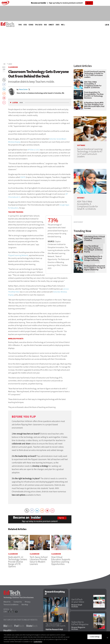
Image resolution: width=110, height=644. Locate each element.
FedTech (19, 626)
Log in (107, 25)
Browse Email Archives (77, 606)
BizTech (8, 626)
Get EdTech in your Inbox (78, 601)
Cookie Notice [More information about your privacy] (38, 642)
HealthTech (10, 631)
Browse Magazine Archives (78, 628)
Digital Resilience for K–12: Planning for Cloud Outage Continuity (94, 286)
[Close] (107, 638)
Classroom (10, 64)
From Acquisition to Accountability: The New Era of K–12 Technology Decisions (94, 95)
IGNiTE (23, 177)
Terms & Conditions (11, 605)
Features (31, 25)
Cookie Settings (95, 637)
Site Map (25, 605)
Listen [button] (15, 103)
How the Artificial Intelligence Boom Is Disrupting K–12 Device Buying (93, 276)
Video (45, 25)
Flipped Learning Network (18, 255)
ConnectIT (51, 25)
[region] (55, 638)
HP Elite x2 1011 (34, 150)
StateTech (32, 626)
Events (58, 25)
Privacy (28, 602)
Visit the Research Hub (54, 629)
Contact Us (18, 602)
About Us (7, 602)
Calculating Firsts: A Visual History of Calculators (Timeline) (94, 266)
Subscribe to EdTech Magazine (80, 623)
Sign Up (88, 3)
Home (4, 64)
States (25, 25)
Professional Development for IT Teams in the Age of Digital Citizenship (95, 295)
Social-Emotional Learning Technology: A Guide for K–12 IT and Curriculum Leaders (95, 74)
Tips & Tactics (39, 25)
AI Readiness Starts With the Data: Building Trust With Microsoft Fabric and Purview (94, 105)
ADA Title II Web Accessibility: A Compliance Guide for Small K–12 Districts (93, 85)
